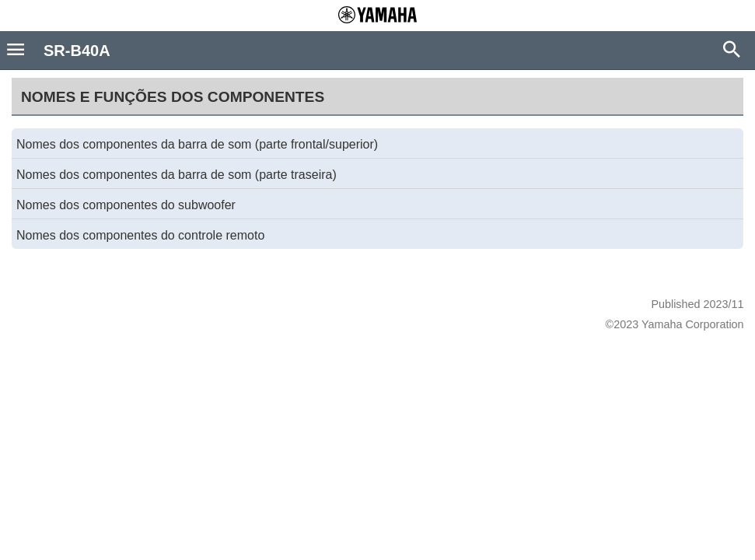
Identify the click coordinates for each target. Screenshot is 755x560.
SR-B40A (77, 51)
